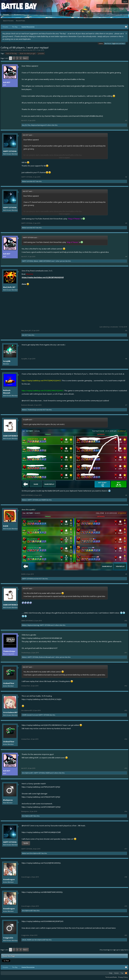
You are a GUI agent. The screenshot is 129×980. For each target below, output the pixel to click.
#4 (126, 257)
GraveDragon (9, 879)
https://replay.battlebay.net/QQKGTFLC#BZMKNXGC (42, 725)
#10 (126, 621)
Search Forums (8, 21)
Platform (11, 6)
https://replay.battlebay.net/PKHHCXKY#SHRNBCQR (42, 638)
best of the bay (11, 53)
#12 (126, 686)
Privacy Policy (123, 977)
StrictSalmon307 (10, 712)
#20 (126, 935)
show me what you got (27, 53)
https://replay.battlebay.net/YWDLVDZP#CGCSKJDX (42, 699)
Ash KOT (33, 50)
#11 (126, 653)
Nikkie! (24, 181)
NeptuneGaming (37, 125)
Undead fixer (9, 683)
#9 (126, 574)
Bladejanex (8, 800)
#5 (126, 331)
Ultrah (24, 940)
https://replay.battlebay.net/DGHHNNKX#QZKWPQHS (43, 921)
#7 (126, 405)
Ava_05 (24, 125)
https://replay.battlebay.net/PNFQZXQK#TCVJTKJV (41, 787)
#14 (126, 739)
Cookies (101, 43)
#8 (126, 495)
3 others (57, 625)
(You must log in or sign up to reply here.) (114, 950)
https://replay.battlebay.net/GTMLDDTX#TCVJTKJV (41, 797)
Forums (6, 15)
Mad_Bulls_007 (9, 287)
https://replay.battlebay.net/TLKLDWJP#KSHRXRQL (41, 863)
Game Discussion (16, 50)
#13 (126, 710)
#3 (126, 223)
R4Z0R (44, 500)
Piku (29, 125)
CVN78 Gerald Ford (29, 715)
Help (111, 973)
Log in (125, 1)
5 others (56, 773)
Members (17, 15)
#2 (126, 177)
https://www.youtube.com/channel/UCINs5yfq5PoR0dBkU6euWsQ (77, 116)
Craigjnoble (8, 938)
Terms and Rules (111, 977)
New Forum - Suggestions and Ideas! (115, 43)
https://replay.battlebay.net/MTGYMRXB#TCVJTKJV (41, 807)
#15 (126, 768)
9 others (49, 125)
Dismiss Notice (126, 33)
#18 (126, 877)
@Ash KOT (26, 401)
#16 (126, 811)
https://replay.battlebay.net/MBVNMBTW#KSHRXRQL (42, 892)
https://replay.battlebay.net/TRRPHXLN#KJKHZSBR (41, 832)
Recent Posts (20, 21)
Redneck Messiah (7, 392)
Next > (26, 58)
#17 (126, 849)
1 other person (60, 261)
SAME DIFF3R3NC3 (45, 261)
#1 (126, 121)
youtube (41, 53)
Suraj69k (7, 361)
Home (116, 973)
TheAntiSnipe (32, 410)
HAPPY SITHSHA (10, 151)
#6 (126, 359)
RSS (126, 973)
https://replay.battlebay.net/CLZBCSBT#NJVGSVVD (43, 277)
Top (122, 973)
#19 (126, 906)
